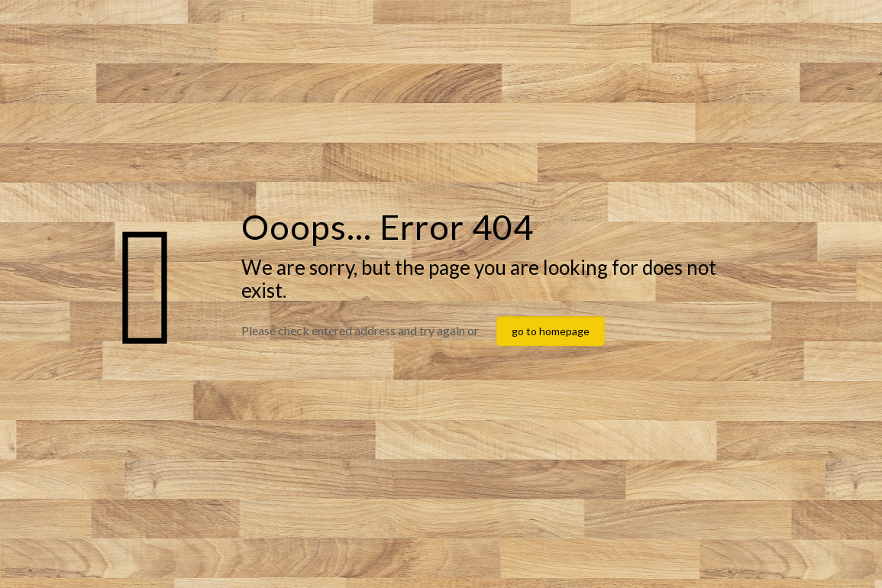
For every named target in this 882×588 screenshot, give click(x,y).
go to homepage (551, 331)
